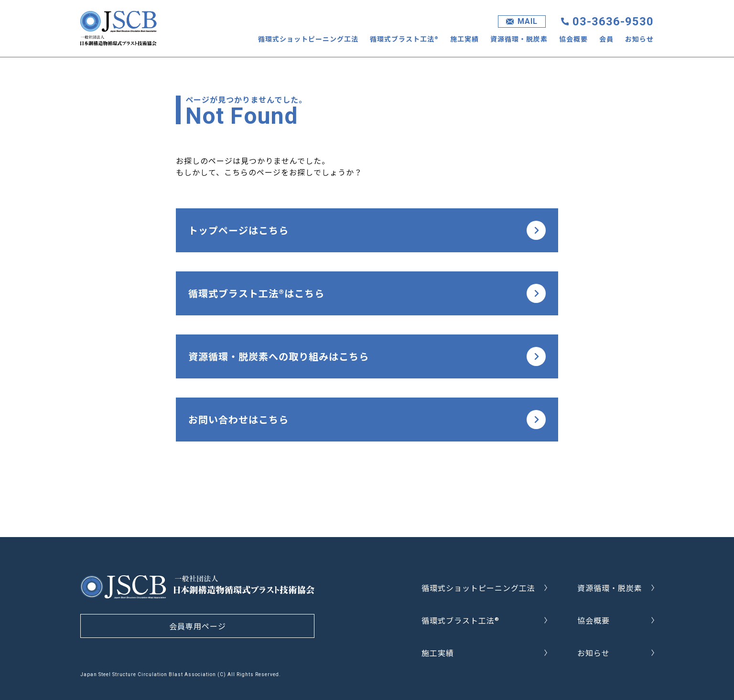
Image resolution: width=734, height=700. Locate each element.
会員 (606, 39)
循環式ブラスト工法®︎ (404, 39)
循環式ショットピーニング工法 (308, 39)
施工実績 (464, 39)
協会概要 (573, 39)
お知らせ (639, 39)
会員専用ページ (198, 626)
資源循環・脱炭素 (519, 39)
